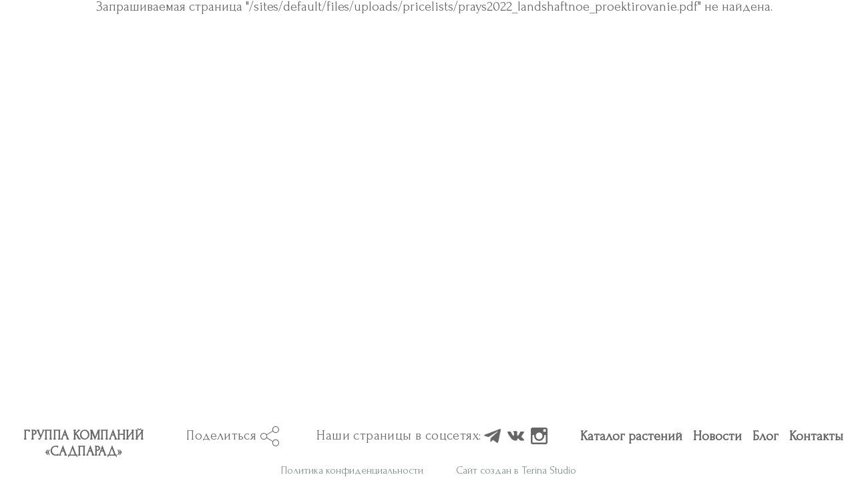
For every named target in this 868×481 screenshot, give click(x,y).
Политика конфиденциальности (352, 63)
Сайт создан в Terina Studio (516, 63)
